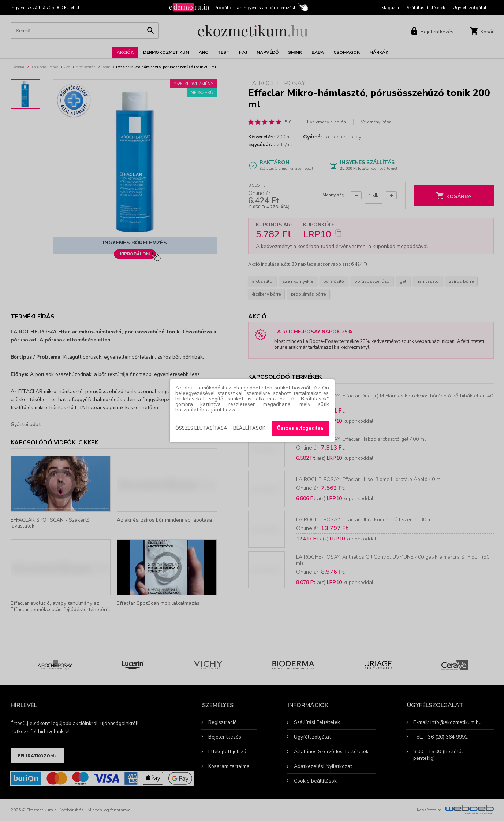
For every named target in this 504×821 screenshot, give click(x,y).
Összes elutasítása (201, 428)
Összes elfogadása (300, 428)
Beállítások (249, 428)
